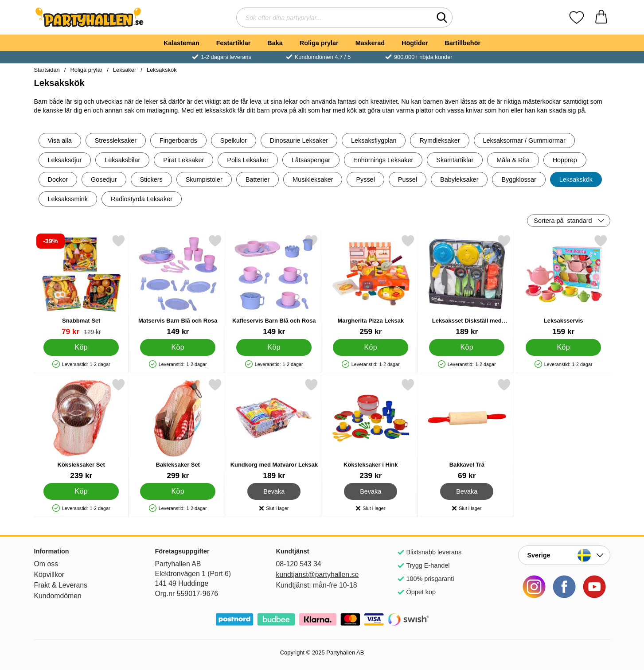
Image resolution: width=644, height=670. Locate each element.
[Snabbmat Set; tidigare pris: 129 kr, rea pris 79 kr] (81, 285)
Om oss (46, 564)
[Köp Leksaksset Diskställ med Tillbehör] (467, 347)
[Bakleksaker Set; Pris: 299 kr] (178, 429)
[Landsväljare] (564, 555)
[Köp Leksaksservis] (563, 347)
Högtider (415, 43)
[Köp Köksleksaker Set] (81, 491)
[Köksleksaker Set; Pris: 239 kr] (81, 429)
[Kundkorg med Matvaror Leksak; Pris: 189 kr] (274, 429)
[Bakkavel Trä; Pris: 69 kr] (467, 429)
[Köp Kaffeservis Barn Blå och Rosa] (274, 347)
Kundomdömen (58, 596)
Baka (275, 43)
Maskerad (370, 43)
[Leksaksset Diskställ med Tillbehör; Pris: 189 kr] (467, 285)
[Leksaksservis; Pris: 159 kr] (563, 285)
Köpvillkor (49, 575)
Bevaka (274, 491)
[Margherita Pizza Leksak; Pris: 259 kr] (370, 285)
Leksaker (125, 70)
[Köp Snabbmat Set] (81, 347)
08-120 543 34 (299, 564)
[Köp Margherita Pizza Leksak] (370, 347)
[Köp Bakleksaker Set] (177, 491)
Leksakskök (162, 70)
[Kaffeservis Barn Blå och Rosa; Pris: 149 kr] (274, 285)
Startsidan (47, 70)
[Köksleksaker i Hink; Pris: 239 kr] (370, 429)
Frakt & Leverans (61, 585)
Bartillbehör (463, 43)
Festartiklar (234, 43)
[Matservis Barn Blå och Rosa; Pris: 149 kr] (178, 285)
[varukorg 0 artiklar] (601, 18)
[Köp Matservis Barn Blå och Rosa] (177, 347)
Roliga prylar (319, 43)
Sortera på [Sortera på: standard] (563, 221)
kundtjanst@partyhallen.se (318, 575)
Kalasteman (181, 43)
